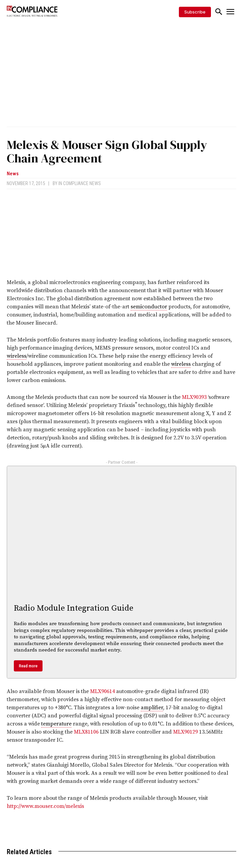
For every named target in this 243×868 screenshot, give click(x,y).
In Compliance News (80, 183)
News (13, 174)
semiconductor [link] (149, 307)
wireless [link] (17, 356)
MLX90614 (102, 691)
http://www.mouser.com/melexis (45, 806)
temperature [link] (56, 724)
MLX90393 (194, 397)
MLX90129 (185, 732)
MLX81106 (86, 732)
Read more (28, 666)
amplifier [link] (152, 708)
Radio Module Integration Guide (74, 608)
